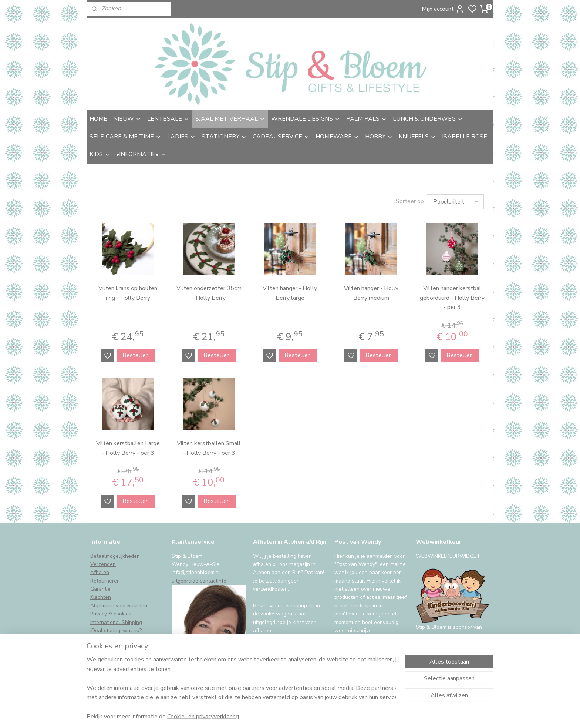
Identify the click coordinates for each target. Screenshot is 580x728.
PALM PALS (367, 119)
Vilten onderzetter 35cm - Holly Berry (209, 293)
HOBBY (379, 137)
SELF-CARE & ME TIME (125, 137)
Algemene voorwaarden (119, 606)
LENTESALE (168, 119)
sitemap (330, 714)
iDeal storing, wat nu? (116, 630)
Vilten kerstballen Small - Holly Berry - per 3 (209, 448)
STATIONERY (224, 137)
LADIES (181, 137)
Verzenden (103, 564)
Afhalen (100, 572)
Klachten (101, 597)
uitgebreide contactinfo (199, 581)
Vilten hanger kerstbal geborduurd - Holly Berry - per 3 (452, 298)
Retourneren (105, 581)
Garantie (100, 589)
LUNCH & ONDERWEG (428, 119)
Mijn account (443, 9)
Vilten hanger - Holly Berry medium (371, 293)
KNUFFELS (417, 137)
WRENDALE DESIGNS (306, 119)
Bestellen (136, 355)
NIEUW (127, 119)
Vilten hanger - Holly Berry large (290, 293)
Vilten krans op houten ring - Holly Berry (128, 293)
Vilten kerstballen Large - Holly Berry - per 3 (128, 448)
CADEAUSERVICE (281, 137)
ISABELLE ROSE (465, 137)
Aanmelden (355, 649)
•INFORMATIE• (141, 154)
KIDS (100, 154)
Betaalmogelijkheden (115, 556)
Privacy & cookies (111, 614)
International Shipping (116, 622)
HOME (98, 119)
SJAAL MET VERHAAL (230, 119)
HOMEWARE (337, 137)
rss (343, 714)
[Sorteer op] (455, 202)
